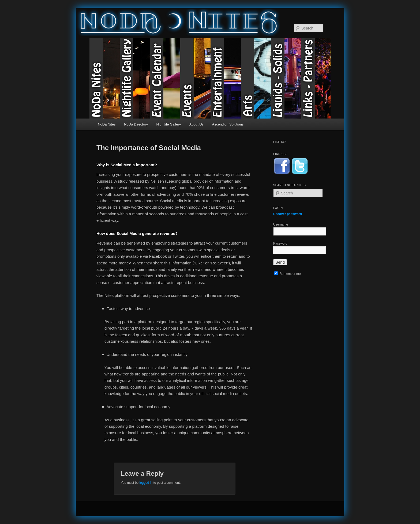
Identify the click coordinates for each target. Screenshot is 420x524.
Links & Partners (316, 78)
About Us (196, 124)
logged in (146, 483)
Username (281, 224)
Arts (256, 78)
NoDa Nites (105, 78)
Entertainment (226, 78)
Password (280, 243)
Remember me (288, 274)
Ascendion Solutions (228, 124)
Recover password (288, 214)
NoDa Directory (136, 124)
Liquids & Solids (286, 78)
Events (195, 78)
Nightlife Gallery (135, 78)
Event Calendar (165, 78)
